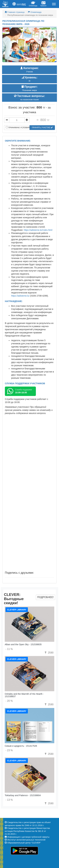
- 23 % (9, 750)
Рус (24, 4)
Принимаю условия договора (18, 127)
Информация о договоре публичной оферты (28, 837)
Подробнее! (45, 597)
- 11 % (9, 649)
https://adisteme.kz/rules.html (38, 230)
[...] (17, 120)
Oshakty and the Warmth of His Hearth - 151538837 (24, 695)
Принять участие (42, 128)
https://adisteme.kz (20, 296)
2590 (49, 653)
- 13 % (9, 800)
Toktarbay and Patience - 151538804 (23, 795)
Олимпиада (35, 12)
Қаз (19, 4)
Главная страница (15, 12)
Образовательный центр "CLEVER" (24, 843)
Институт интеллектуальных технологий (26, 840)
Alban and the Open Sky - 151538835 (23, 644)
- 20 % (9, 701)
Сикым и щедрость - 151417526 (21, 746)
